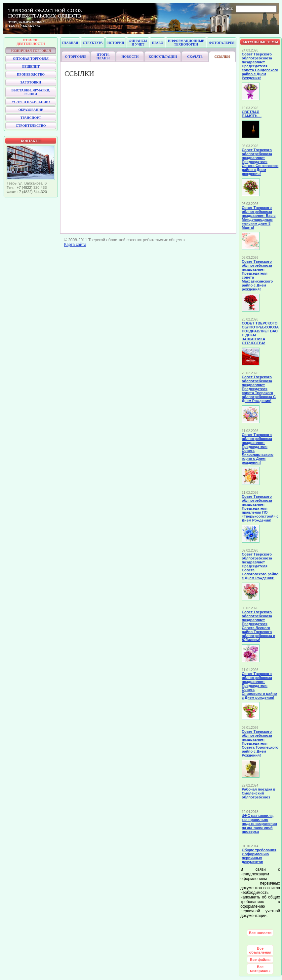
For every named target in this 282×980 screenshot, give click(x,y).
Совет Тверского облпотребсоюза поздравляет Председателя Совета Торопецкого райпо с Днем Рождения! (260, 743)
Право (157, 43)
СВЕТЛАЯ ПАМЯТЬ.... (252, 114)
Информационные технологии (186, 43)
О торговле (76, 57)
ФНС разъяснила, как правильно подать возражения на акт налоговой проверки (259, 824)
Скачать (195, 57)
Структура (93, 43)
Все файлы (260, 960)
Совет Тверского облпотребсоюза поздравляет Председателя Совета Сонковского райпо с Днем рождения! (260, 162)
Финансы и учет (138, 43)
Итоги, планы (103, 56)
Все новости (260, 933)
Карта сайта (75, 245)
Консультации (163, 57)
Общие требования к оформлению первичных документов (259, 856)
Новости (130, 57)
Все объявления (260, 950)
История (116, 43)
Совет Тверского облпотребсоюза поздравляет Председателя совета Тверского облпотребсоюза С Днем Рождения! (259, 389)
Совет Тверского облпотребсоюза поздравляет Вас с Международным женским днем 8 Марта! (259, 218)
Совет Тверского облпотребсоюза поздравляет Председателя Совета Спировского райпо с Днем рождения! (259, 686)
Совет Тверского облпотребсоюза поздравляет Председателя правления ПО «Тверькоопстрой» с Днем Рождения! (260, 508)
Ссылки (222, 57)
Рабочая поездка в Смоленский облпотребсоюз (259, 793)
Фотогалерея (222, 43)
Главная (70, 43)
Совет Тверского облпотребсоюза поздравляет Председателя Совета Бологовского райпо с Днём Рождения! (260, 566)
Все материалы (260, 969)
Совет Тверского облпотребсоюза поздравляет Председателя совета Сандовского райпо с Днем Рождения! (260, 66)
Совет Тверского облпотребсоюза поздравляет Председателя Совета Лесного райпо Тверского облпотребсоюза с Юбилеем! (258, 626)
